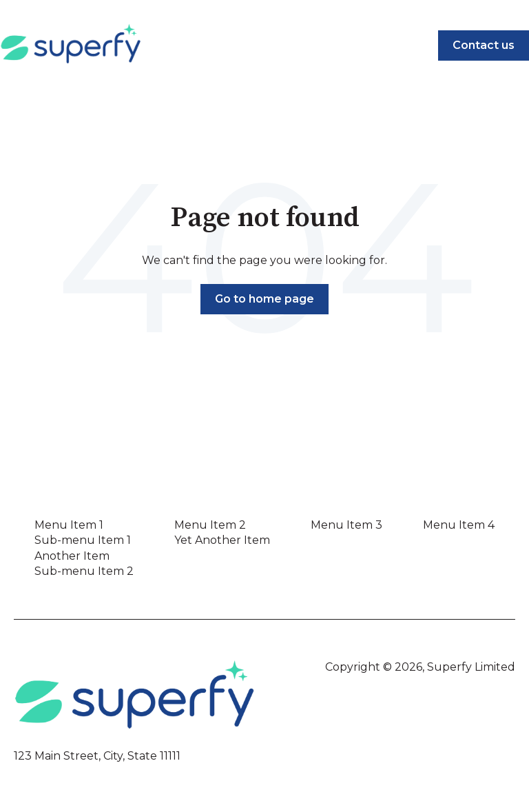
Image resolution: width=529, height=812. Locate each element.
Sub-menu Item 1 (83, 540)
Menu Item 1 (69, 525)
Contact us (484, 45)
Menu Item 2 (210, 525)
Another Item (72, 556)
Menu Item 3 (346, 525)
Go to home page (264, 299)
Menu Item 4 (459, 525)
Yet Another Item (222, 540)
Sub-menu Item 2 (84, 571)
